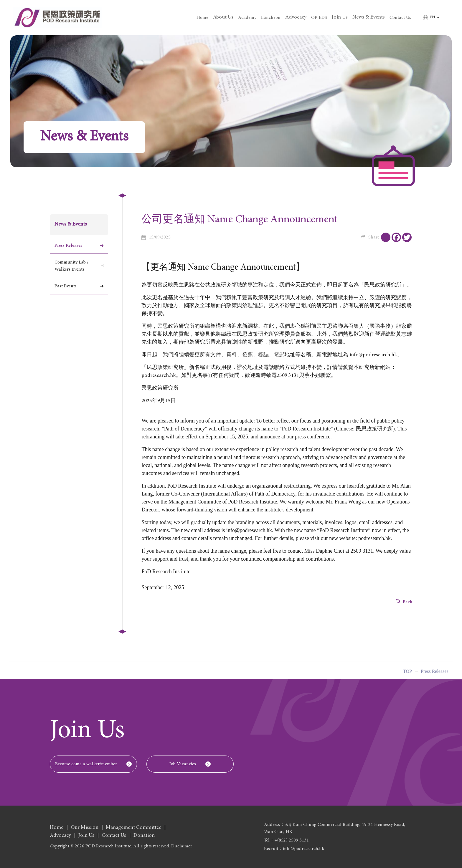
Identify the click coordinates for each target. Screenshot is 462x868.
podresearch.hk (159, 376)
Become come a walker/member (86, 764)
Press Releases (68, 246)
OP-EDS (319, 18)
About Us (223, 17)
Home (202, 18)
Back (404, 602)
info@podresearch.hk (249, 530)
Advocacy (296, 17)
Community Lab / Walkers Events (71, 266)
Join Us (340, 17)
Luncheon (271, 18)
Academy (247, 18)
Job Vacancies (183, 764)
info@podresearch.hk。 (376, 355)
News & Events (369, 17)
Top (407, 674)
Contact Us (400, 18)
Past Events (66, 286)
